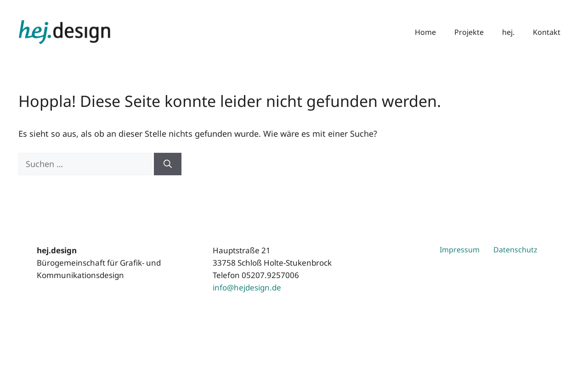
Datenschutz (515, 250)
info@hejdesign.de (247, 287)
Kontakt (547, 32)
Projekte (469, 32)
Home (425, 32)
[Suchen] (168, 164)
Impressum (460, 250)
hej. (508, 32)
